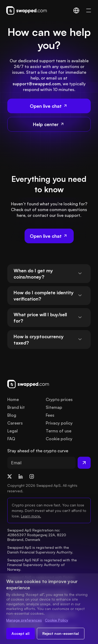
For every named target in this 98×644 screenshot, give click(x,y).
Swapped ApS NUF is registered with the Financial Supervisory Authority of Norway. (43, 565)
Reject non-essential (61, 633)
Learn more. (31, 516)
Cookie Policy (57, 620)
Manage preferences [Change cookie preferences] (24, 620)
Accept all (21, 633)
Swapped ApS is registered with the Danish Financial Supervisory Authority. (40, 550)
